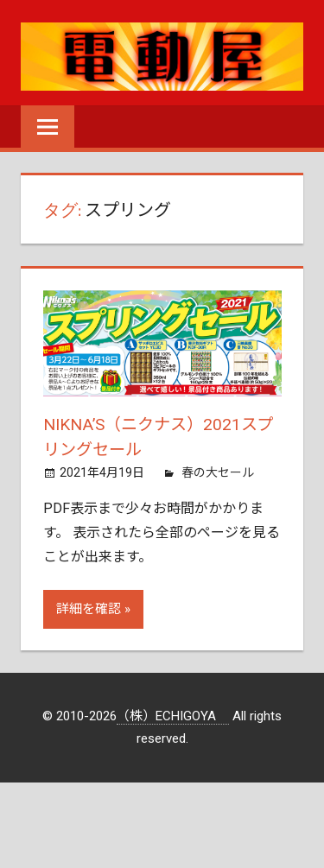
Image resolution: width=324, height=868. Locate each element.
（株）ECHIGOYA (173, 715)
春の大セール (218, 471)
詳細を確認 (89, 608)
